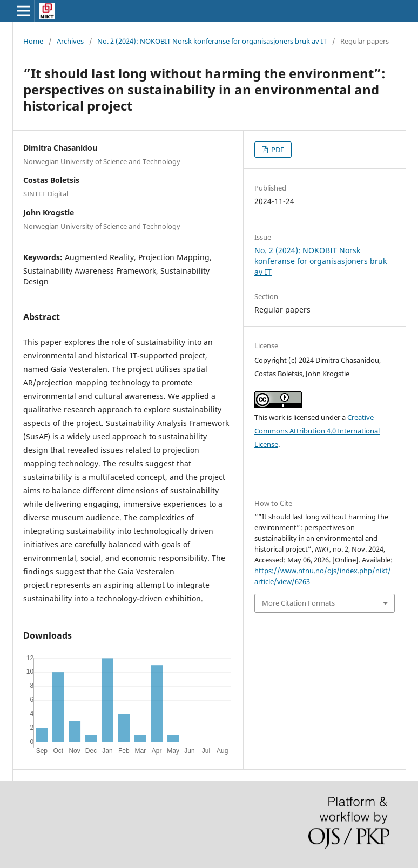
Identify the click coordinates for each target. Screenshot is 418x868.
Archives (70, 41)
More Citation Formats (298, 603)
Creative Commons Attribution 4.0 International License (317, 431)
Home (33, 41)
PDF (277, 150)
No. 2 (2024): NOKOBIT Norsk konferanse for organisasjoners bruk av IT (212, 41)
